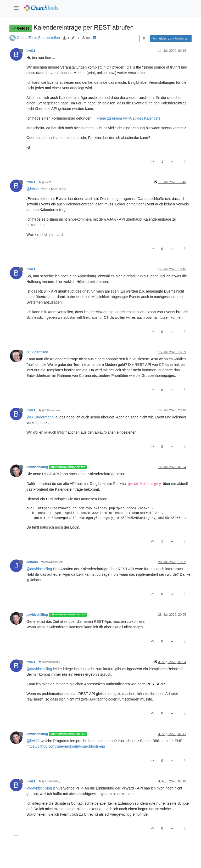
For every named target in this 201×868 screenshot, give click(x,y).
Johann (32, 562)
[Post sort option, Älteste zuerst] (144, 38)
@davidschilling (52, 562)
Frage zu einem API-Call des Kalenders (129, 118)
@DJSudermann (50, 410)
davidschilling (37, 467)
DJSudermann (37, 352)
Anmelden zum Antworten (171, 38)
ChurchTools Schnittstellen (38, 38)
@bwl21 (45, 182)
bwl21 (31, 51)
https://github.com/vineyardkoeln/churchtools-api (66, 746)
